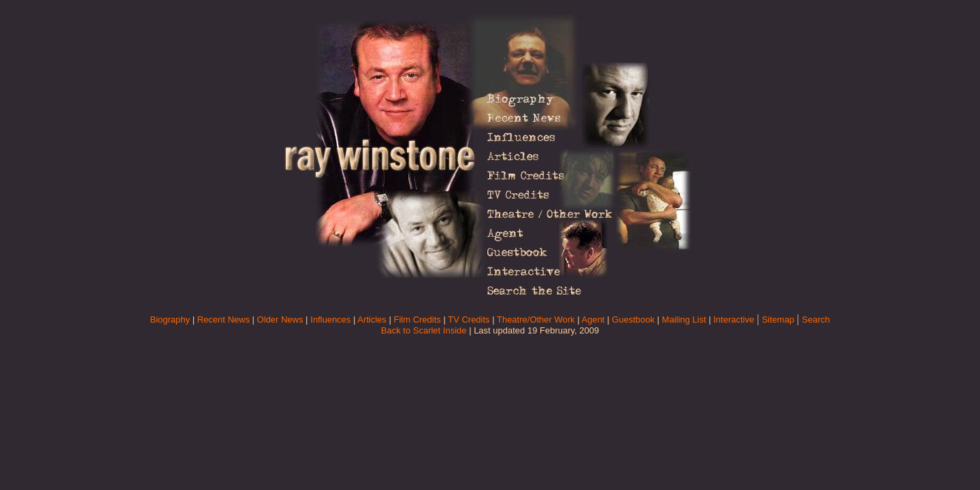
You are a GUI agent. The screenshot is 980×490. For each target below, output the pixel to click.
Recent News (224, 320)
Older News (280, 320)
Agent (593, 320)
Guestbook (633, 320)
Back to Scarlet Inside (424, 330)
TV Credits (469, 320)
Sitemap (778, 320)
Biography (170, 320)
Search (816, 320)
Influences (330, 320)
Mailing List (684, 320)
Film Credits (417, 320)
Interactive (734, 320)
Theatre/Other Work (536, 320)
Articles (372, 320)
